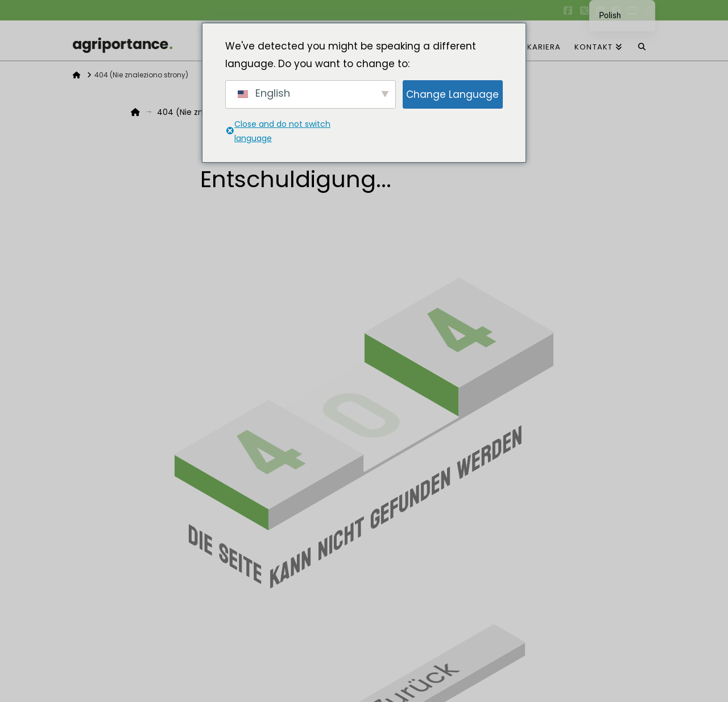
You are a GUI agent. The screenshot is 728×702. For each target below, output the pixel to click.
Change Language (452, 94)
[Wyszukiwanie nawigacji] (642, 40)
